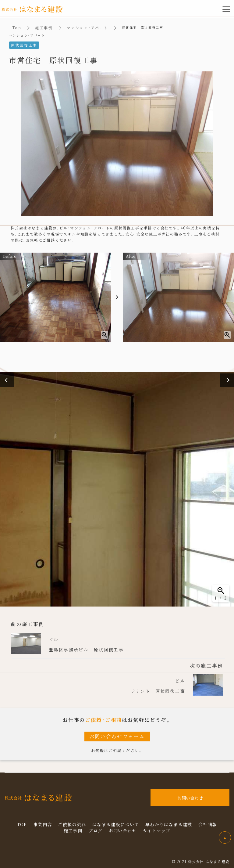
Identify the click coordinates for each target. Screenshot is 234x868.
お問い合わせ (123, 830)
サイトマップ (157, 830)
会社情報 (208, 824)
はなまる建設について (116, 824)
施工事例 (44, 28)
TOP (22, 824)
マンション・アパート (87, 28)
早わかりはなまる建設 (169, 824)
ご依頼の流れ (72, 824)
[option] (117, 489)
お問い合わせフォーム (117, 736)
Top (17, 28)
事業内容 (43, 824)
